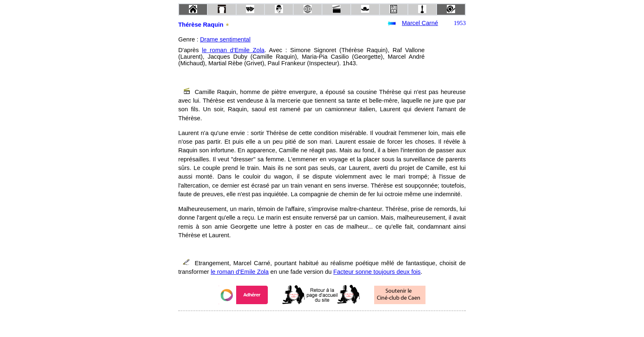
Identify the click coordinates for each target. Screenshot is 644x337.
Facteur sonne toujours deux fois (377, 272)
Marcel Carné (420, 23)
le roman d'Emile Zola (233, 50)
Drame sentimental (225, 39)
